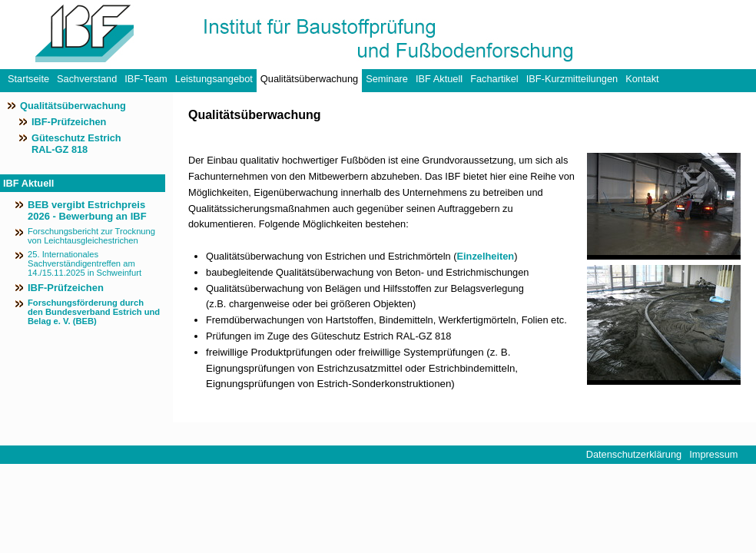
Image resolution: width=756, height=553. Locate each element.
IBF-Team (146, 79)
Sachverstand (87, 79)
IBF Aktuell (439, 79)
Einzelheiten (486, 256)
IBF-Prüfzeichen (69, 122)
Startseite (28, 79)
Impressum (713, 454)
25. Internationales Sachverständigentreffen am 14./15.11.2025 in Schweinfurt (85, 263)
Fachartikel (494, 79)
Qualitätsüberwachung (309, 79)
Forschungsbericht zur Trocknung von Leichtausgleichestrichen (91, 236)
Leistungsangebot (214, 79)
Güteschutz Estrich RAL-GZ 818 (76, 144)
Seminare (387, 79)
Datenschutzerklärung (634, 454)
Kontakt (642, 79)
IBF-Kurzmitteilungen (572, 79)
